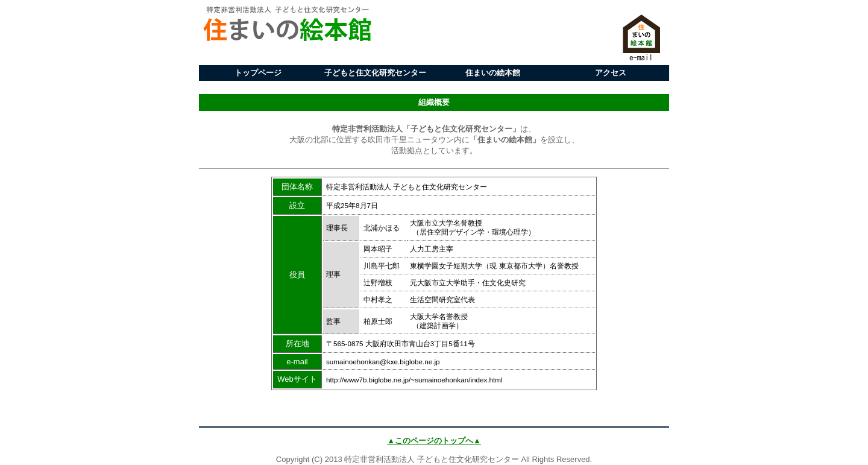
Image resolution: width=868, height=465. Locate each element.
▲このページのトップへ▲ (434, 441)
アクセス (611, 73)
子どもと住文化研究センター (375, 73)
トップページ (258, 73)
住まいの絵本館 (493, 73)
